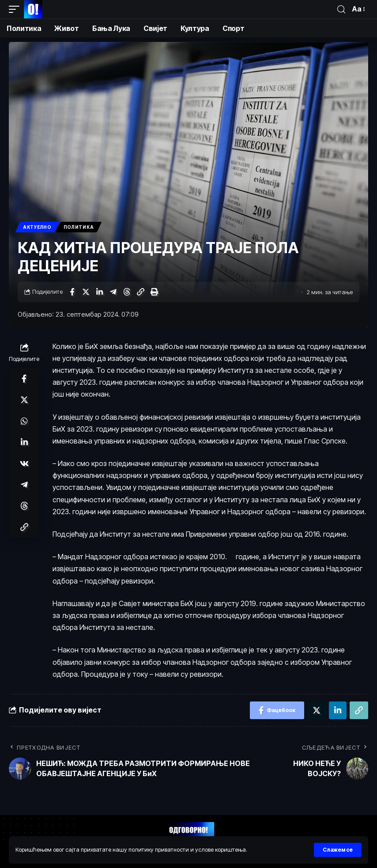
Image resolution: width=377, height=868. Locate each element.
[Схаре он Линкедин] (99, 292)
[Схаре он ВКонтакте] (24, 463)
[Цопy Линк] (140, 292)
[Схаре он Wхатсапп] (24, 421)
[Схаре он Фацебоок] (72, 292)
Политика (79, 227)
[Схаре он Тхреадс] (127, 292)
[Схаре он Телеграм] (113, 292)
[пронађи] (341, 9)
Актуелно (37, 227)
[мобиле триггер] (16, 9)
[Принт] (154, 292)
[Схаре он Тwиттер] (86, 292)
